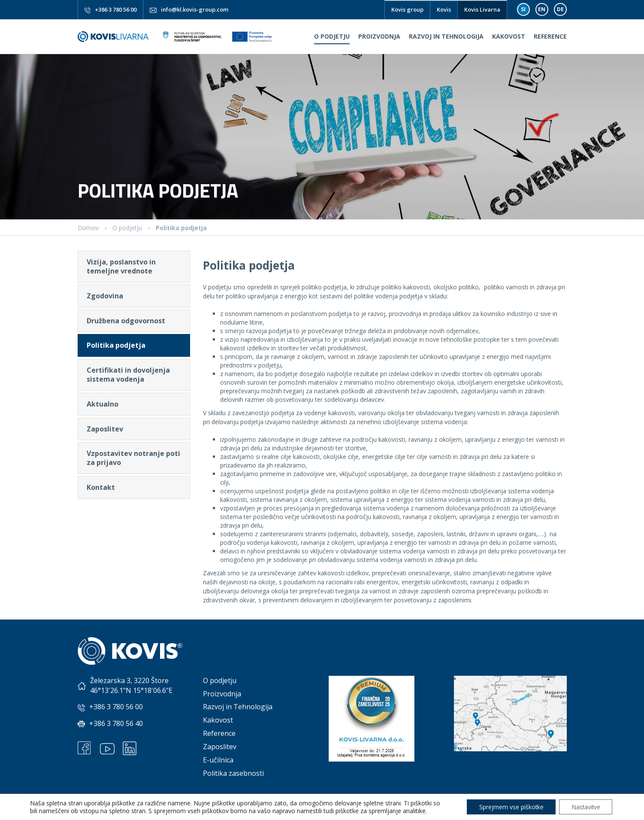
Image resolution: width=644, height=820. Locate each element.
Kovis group (407, 9)
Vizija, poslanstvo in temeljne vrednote (121, 266)
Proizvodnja (379, 36)
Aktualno (103, 404)
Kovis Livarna (482, 9)
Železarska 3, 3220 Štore (129, 680)
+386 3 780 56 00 (116, 9)
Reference (550, 36)
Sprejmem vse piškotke (508, 806)
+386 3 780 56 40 (116, 723)
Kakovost (509, 36)
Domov (88, 228)
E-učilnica (218, 760)
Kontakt (101, 487)
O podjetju (332, 36)
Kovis (444, 9)
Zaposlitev (105, 429)
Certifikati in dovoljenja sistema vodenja (128, 375)
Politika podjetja (116, 345)
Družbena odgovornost (126, 321)
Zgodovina (105, 296)
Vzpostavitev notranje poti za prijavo (133, 458)
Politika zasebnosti (233, 773)
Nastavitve (585, 806)
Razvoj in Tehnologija (446, 36)
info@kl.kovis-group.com (195, 9)
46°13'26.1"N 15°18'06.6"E (131, 690)
